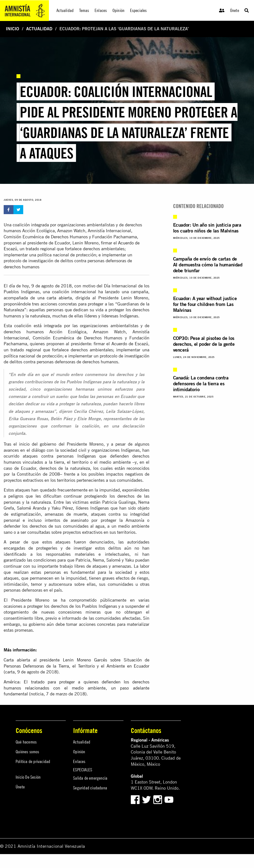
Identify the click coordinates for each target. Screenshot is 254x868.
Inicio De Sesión (28, 777)
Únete (235, 10)
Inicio (12, 29)
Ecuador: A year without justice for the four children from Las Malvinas (205, 304)
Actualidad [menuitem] (65, 10)
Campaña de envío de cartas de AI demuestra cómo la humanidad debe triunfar (208, 265)
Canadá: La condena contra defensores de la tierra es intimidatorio (201, 383)
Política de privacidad (33, 761)
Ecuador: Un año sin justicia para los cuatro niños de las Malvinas (207, 228)
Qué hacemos (26, 742)
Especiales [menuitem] (138, 10)
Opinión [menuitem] (118, 10)
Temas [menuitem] (84, 10)
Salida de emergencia (90, 778)
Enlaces (79, 761)
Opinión (79, 752)
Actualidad (39, 29)
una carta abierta (55, 298)
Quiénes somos (28, 752)
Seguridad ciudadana (90, 788)
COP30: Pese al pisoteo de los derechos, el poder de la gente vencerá (204, 344)
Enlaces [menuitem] (101, 10)
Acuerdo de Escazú (130, 344)
